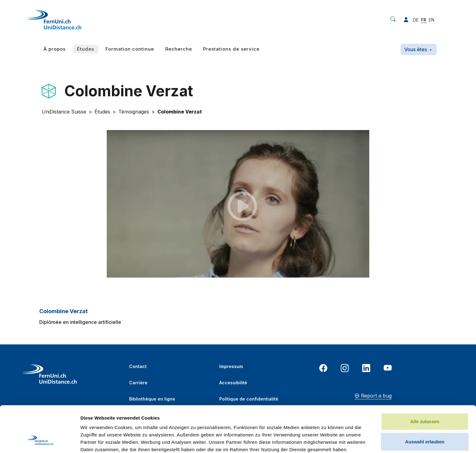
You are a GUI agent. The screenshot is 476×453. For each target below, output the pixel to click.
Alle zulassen (425, 378)
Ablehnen (425, 418)
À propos (55, 49)
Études (86, 49)
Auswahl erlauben (425, 398)
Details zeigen (326, 441)
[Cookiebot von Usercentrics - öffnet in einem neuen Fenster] (40, 441)
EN (432, 20)
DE (416, 20)
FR (424, 20)
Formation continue (130, 49)
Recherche (179, 49)
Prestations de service (231, 49)
